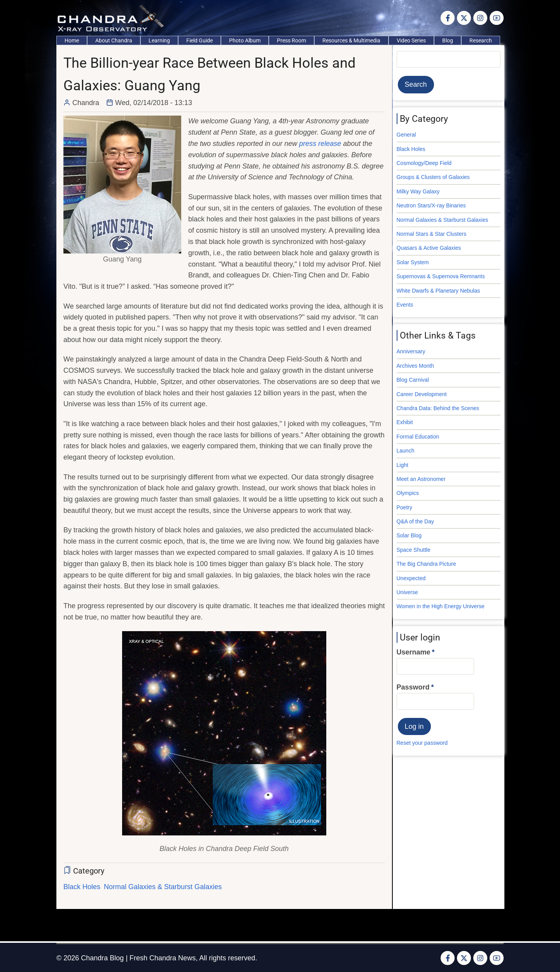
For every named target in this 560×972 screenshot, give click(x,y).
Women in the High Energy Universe (441, 606)
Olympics (408, 493)
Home (72, 40)
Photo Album (245, 40)
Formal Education (418, 437)
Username (414, 652)
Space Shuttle (414, 550)
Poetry (404, 507)
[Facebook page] (448, 18)
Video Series (411, 40)
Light (402, 465)
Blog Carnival (413, 380)
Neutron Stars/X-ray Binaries (431, 205)
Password (413, 687)
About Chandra (114, 40)
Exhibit (405, 422)
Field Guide (199, 40)
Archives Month (415, 366)
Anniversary (411, 351)
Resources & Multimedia (351, 40)
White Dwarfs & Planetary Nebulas (438, 291)
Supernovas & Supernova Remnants (441, 276)
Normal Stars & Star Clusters (432, 234)
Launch (406, 451)
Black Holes (82, 887)
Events (405, 305)
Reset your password (422, 743)
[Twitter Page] (464, 18)
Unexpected (411, 578)
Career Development (422, 394)
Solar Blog (409, 535)
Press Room (291, 40)
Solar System (413, 262)
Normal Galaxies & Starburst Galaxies (163, 887)
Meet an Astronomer (421, 479)
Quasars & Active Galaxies (429, 248)
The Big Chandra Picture (426, 564)
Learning (159, 40)
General (406, 135)
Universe (407, 592)
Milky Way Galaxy (418, 191)
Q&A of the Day (416, 521)
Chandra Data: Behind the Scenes (438, 408)
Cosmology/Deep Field (424, 163)
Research (481, 40)
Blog (448, 40)
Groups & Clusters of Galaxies (433, 177)
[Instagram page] (480, 18)
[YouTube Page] (497, 18)
